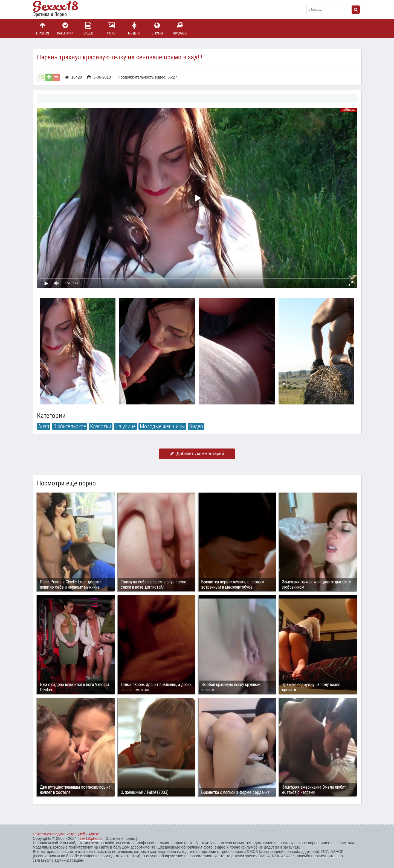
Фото (111, 29)
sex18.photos (91, 838)
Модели (134, 29)
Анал (44, 426)
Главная (42, 29)
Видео (88, 29)
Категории (65, 29)
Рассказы (180, 29)
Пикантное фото (60, 10)
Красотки (101, 426)
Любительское (69, 426)
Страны (157, 29)
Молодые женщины (162, 426)
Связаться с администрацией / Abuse (66, 834)
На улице (125, 426)
